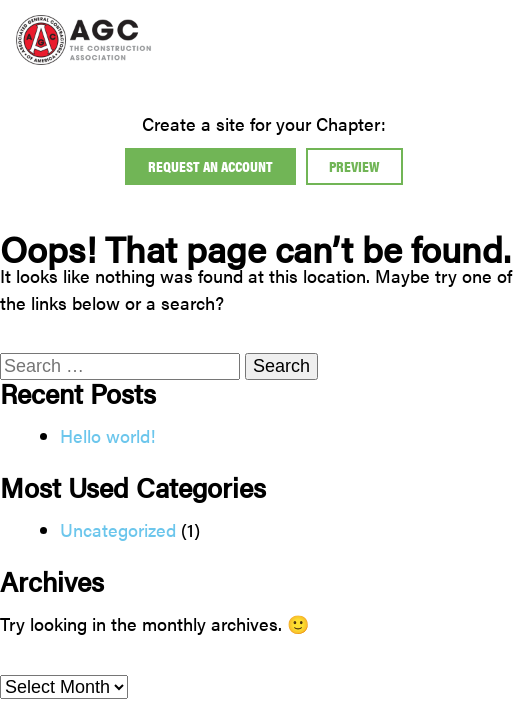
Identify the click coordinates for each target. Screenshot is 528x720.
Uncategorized (118, 529)
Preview (354, 165)
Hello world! (108, 435)
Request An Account (210, 165)
